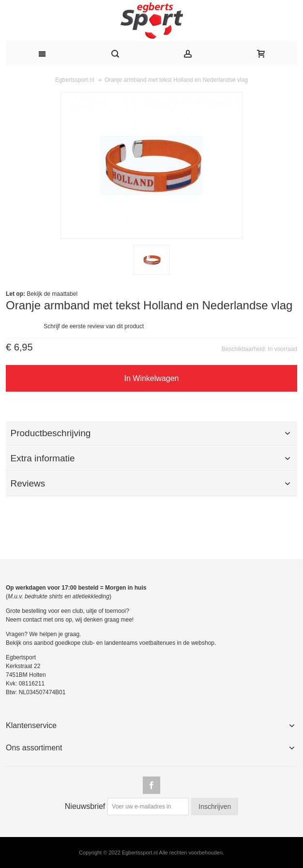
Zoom (151, 165)
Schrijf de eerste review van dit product (94, 326)
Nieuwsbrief (85, 806)
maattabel (65, 294)
